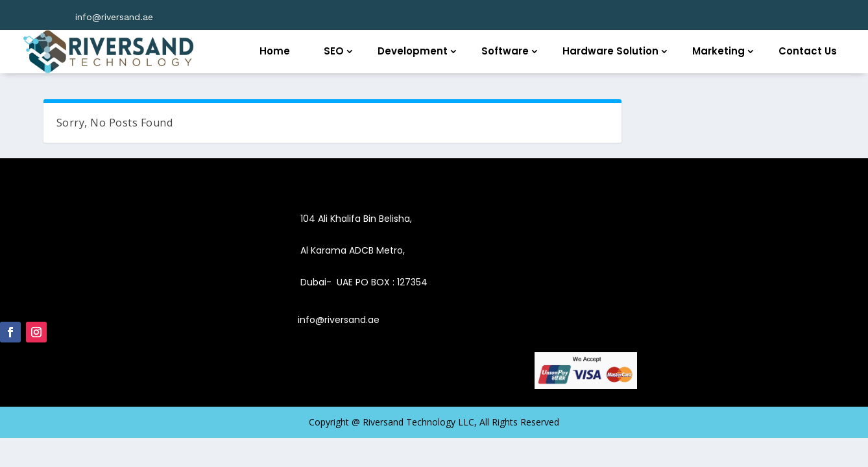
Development (413, 51)
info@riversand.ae (114, 17)
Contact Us (808, 51)
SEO (334, 51)
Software (505, 51)
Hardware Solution (610, 51)
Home (275, 51)
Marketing (718, 51)
